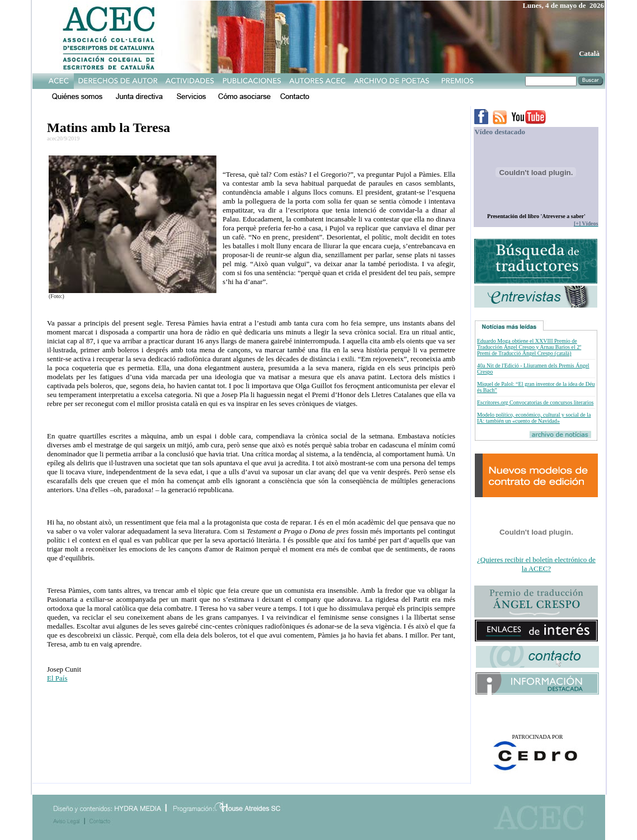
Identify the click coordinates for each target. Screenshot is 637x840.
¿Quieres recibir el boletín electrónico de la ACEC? (536, 564)
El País (57, 678)
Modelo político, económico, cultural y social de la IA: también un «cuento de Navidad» (534, 418)
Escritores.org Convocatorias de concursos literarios (535, 402)
